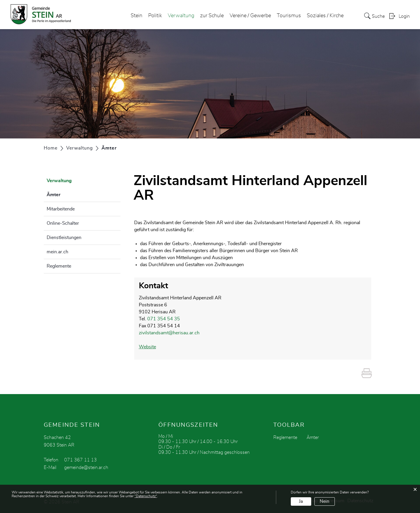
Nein (324, 501)
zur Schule (212, 16)
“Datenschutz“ (146, 496)
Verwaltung (181, 16)
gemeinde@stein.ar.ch (86, 468)
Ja (301, 501)
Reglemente (59, 266)
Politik (155, 16)
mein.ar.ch (57, 252)
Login (404, 16)
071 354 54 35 (164, 319)
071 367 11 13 (80, 460)
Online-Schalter (63, 223)
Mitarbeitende (61, 209)
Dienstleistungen (64, 238)
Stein (136, 16)
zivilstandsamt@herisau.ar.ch (169, 333)
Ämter (68, 194)
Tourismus (289, 16)
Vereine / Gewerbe (250, 16)
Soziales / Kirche (325, 16)
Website (150, 347)
